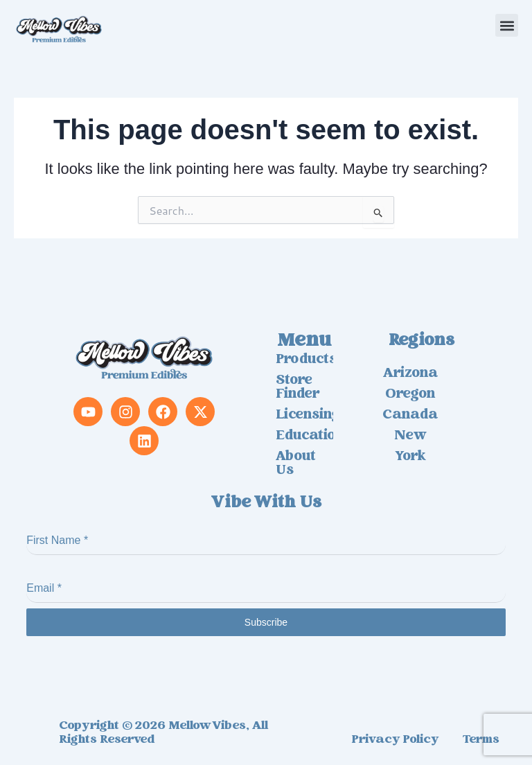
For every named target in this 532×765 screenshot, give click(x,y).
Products (304, 360)
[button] (507, 25)
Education (304, 437)
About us (296, 464)
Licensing (304, 416)
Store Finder (298, 388)
